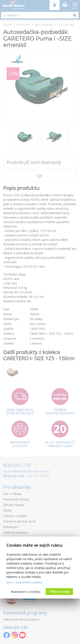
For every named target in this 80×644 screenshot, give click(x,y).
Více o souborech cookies (24, 582)
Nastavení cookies (26, 592)
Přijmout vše (59, 592)
